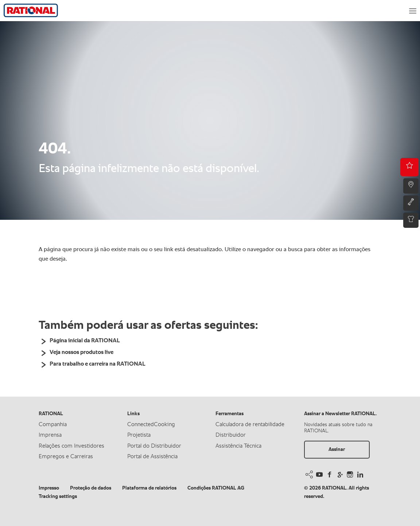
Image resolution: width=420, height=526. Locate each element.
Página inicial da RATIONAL (85, 341)
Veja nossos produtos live (81, 352)
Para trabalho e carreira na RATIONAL (98, 364)
